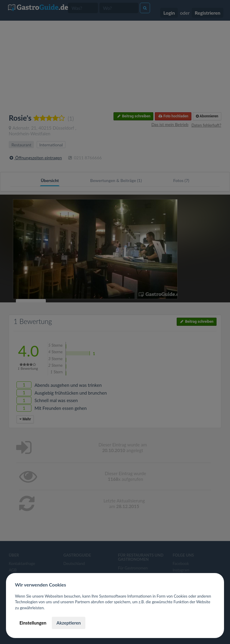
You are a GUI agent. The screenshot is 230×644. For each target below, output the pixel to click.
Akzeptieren (68, 623)
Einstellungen (33, 623)
